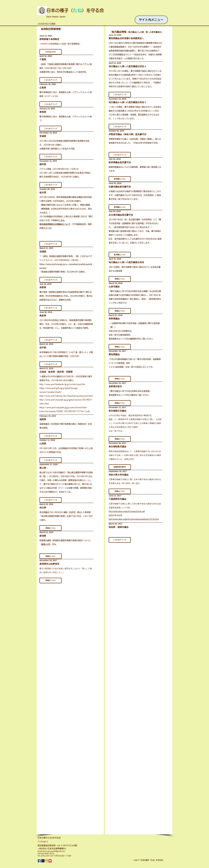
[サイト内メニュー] (151, 20)
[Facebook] (39, 861)
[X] (43, 861)
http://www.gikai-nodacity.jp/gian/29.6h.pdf (127, 511)
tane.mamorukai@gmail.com (54, 851)
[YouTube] (50, 861)
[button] (120, 95)
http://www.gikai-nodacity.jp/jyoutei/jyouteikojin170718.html (134, 519)
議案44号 (46, 544)
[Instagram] (47, 861)
